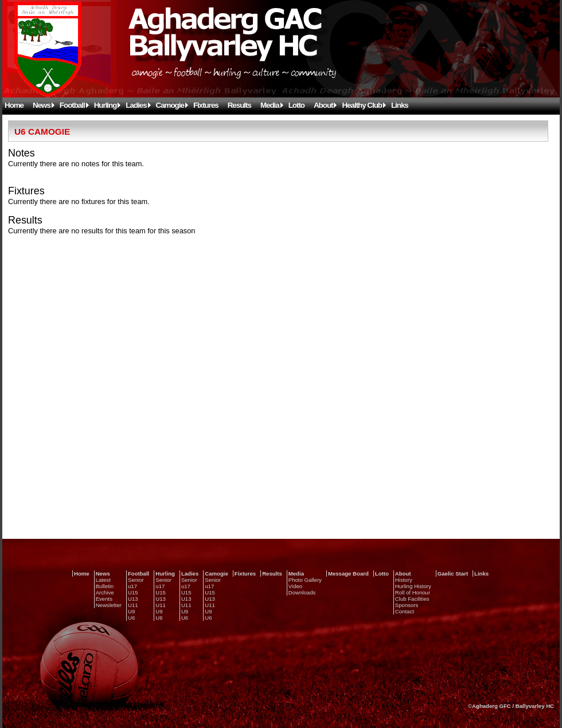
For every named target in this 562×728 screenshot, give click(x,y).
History (404, 580)
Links (400, 105)
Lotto (296, 105)
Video (295, 586)
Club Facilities (412, 599)
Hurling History (413, 586)
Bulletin (105, 586)
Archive (105, 592)
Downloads (302, 592)
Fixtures (206, 105)
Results (239, 105)
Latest (103, 580)
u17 (132, 586)
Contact (405, 611)
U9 (131, 611)
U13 (133, 599)
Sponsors (407, 605)
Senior (136, 580)
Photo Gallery (305, 580)
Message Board (348, 574)
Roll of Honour (413, 592)
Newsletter (109, 605)
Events (104, 599)
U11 (133, 605)
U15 (133, 592)
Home (14, 105)
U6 (131, 618)
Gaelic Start (453, 574)
